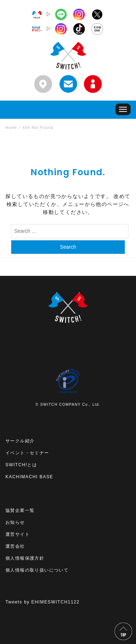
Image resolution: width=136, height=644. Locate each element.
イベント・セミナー (27, 453)
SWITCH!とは (21, 465)
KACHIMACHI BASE (29, 477)
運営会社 (15, 546)
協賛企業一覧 (20, 510)
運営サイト (18, 534)
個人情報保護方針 (25, 558)
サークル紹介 (20, 441)
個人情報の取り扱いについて (37, 570)
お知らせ (15, 522)
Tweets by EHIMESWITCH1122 (42, 602)
